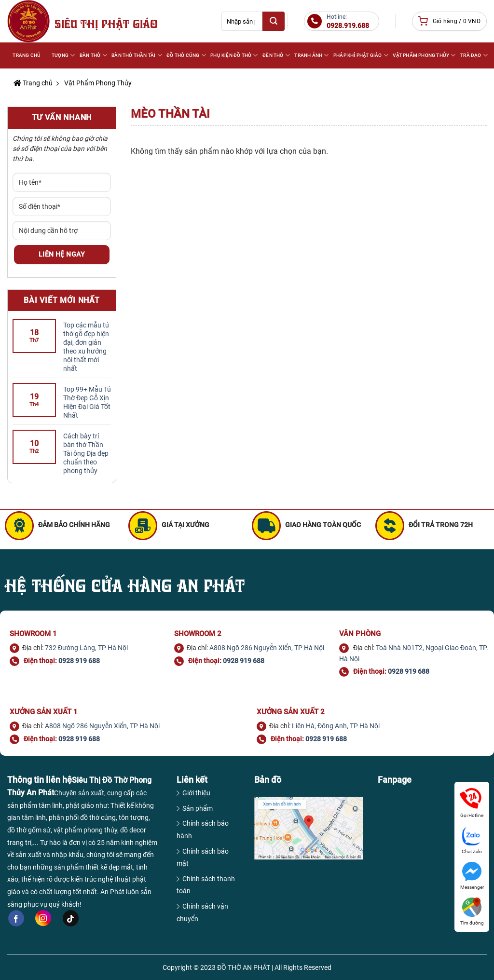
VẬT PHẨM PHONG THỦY (424, 55)
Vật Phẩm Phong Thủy (97, 83)
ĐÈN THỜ (276, 55)
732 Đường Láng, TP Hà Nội (86, 648)
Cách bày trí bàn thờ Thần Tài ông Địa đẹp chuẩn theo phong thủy (86, 453)
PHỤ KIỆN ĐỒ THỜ (233, 55)
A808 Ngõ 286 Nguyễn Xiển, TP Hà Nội (267, 648)
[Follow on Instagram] (43, 918)
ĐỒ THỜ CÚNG (186, 55)
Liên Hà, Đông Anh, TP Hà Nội (336, 726)
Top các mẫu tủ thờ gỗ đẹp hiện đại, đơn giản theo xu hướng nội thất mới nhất (86, 347)
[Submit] (274, 21)
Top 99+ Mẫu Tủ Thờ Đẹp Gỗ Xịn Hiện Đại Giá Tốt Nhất (87, 402)
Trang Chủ (27, 55)
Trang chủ (33, 83)
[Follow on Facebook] (16, 918)
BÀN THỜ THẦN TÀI (136, 55)
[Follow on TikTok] (71, 918)
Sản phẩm (198, 808)
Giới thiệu (196, 793)
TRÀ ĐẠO (473, 55)
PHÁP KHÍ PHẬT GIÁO (360, 55)
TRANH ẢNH (311, 55)
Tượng (63, 55)
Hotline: (348, 22)
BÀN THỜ (93, 55)
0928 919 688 (79, 661)
